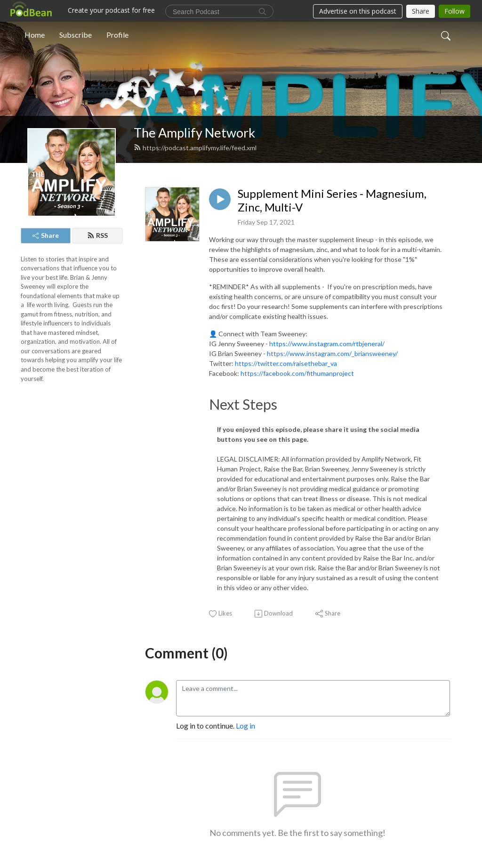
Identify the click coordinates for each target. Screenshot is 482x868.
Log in (245, 726)
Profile (117, 35)
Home (35, 35)
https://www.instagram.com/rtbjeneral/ (327, 344)
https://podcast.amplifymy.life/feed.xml (195, 148)
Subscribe (76, 35)
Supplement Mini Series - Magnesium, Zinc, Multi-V (332, 200)
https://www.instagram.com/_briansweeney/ (332, 353)
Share (46, 235)
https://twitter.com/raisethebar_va (286, 363)
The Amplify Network (194, 133)
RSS (97, 235)
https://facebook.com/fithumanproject (297, 373)
